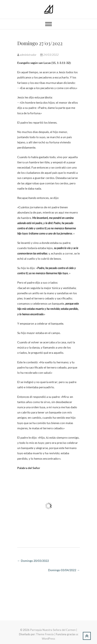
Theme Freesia (45, 634)
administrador (27, 55)
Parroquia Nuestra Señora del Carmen (53, 630)
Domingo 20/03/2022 (33, 561)
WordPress (48, 639)
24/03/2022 (49, 55)
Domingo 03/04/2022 (64, 570)
